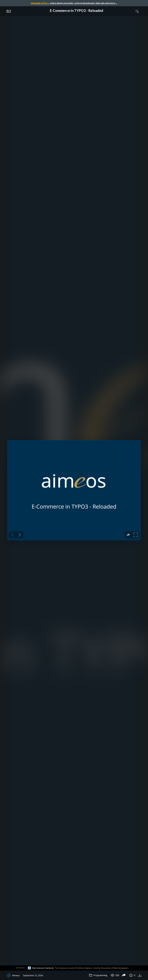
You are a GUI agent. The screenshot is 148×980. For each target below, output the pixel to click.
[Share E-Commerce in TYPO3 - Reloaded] (124, 975)
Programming (98, 975)
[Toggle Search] (137, 11)
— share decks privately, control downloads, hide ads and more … (74, 3)
